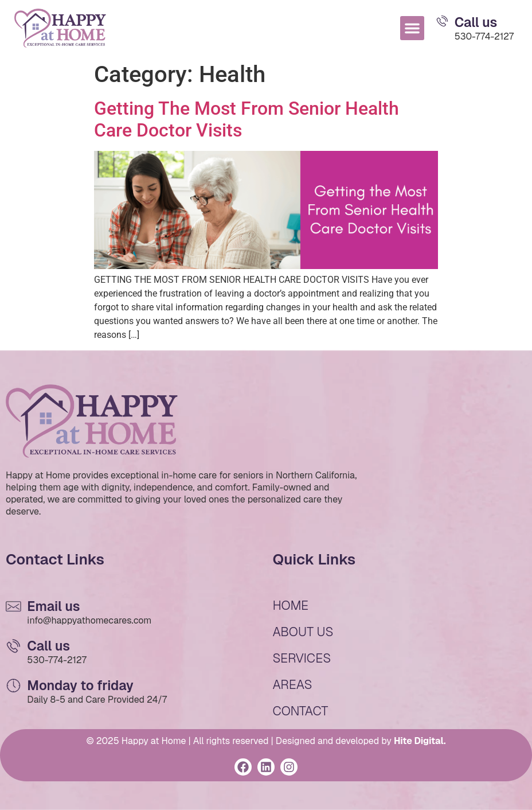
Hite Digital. (420, 741)
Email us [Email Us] (53, 606)
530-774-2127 (484, 36)
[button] (412, 28)
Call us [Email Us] (476, 22)
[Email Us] (442, 21)
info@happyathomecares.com (89, 620)
